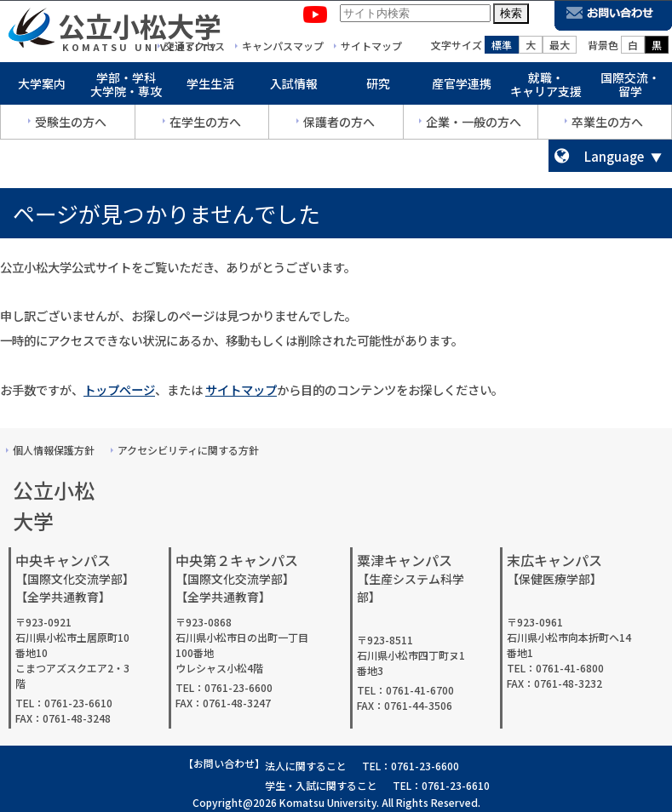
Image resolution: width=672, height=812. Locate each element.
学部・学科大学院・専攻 (126, 88)
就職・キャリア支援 (546, 88)
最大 (560, 48)
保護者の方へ (339, 125)
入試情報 (294, 87)
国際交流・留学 (630, 88)
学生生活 (210, 87)
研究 (378, 87)
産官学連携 (462, 87)
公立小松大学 (140, 29)
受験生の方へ (71, 125)
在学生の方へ (205, 125)
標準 (502, 48)
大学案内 (42, 87)
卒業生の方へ (607, 125)
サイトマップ (241, 389)
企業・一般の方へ (474, 125)
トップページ (119, 389)
